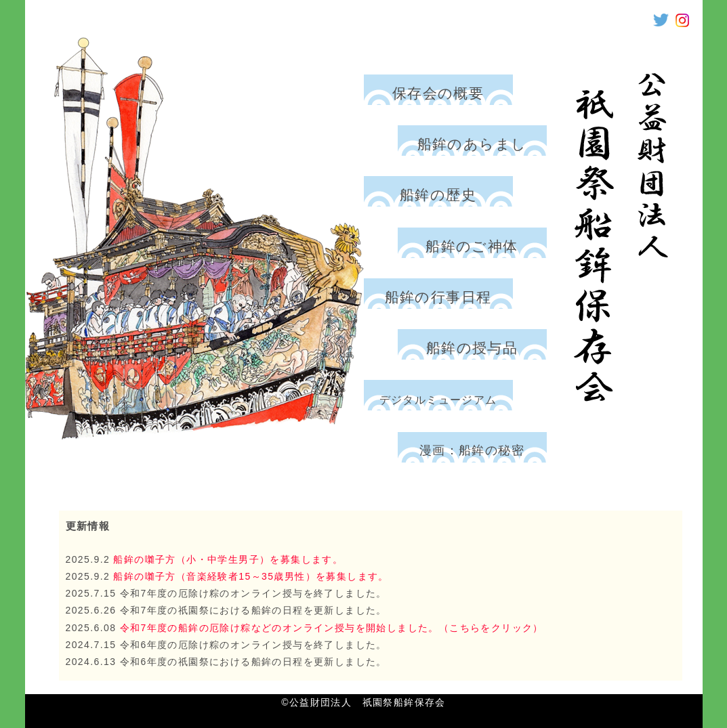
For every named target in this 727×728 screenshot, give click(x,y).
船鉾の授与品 (472, 348)
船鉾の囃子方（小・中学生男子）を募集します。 (226, 559)
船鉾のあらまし (472, 144)
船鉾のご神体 (472, 246)
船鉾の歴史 (438, 195)
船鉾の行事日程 (438, 297)
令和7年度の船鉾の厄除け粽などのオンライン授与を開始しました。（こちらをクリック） (332, 628)
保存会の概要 (438, 93)
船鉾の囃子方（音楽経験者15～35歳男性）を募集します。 (249, 576)
